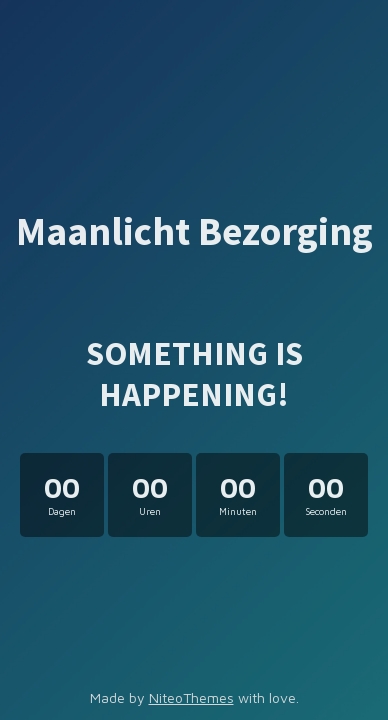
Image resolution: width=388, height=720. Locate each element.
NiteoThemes (191, 697)
